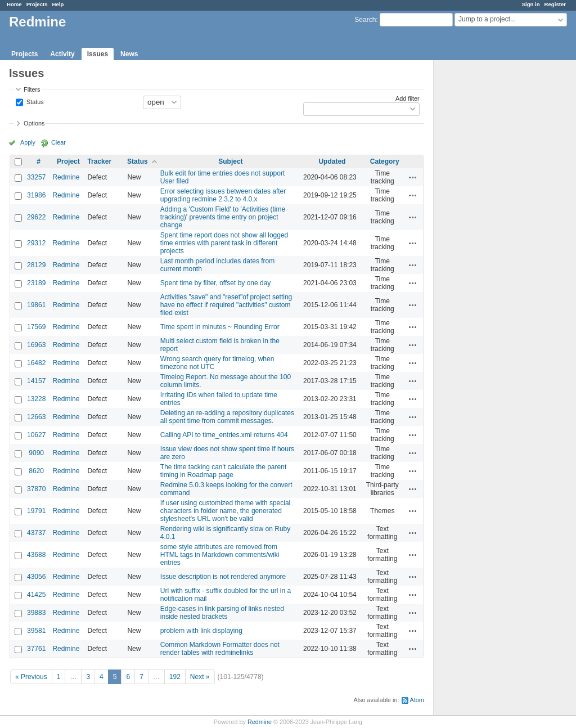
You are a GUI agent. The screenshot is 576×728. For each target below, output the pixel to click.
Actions (413, 177)
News (129, 54)
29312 (36, 243)
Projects (37, 4)
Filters (32, 89)
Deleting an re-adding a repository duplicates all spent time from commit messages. (227, 417)
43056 (36, 577)
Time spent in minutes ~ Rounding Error (220, 327)
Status (34, 101)
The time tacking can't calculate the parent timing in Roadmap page (223, 471)
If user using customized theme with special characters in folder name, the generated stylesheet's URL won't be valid (225, 511)
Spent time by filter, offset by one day (216, 283)
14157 (36, 381)
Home (14, 4)
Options (34, 123)
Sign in (531, 4)
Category (385, 161)
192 (175, 677)
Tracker (99, 161)
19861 (36, 305)
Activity (62, 54)
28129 (36, 265)
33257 (36, 177)
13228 (36, 399)
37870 (36, 489)
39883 (36, 613)
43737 (36, 533)
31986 (36, 195)
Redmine (66, 177)
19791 (36, 511)
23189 (36, 283)
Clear (58, 142)
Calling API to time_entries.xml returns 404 (224, 435)
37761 (36, 649)
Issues (98, 54)
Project (68, 161)
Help (58, 4)
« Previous (31, 677)
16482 (36, 363)
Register (555, 4)
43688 (36, 555)
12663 (36, 417)
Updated (332, 161)
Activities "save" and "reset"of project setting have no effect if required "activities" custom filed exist (226, 305)
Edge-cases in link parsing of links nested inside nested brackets (222, 613)
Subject (230, 161)
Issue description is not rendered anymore (223, 577)
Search (365, 20)
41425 (36, 595)
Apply (28, 142)
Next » (200, 677)
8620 (36, 471)
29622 (36, 217)
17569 (36, 327)
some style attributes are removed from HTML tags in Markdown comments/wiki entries (220, 555)
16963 (36, 345)
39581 (36, 631)
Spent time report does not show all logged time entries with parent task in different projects (224, 243)
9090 (36, 453)
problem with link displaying (201, 631)
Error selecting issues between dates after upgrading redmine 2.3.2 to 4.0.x (223, 195)
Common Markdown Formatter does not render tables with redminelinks (220, 649)
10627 (36, 435)
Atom (417, 700)
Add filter (408, 98)
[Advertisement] (490, 237)
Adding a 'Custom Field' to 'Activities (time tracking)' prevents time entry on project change (223, 217)
